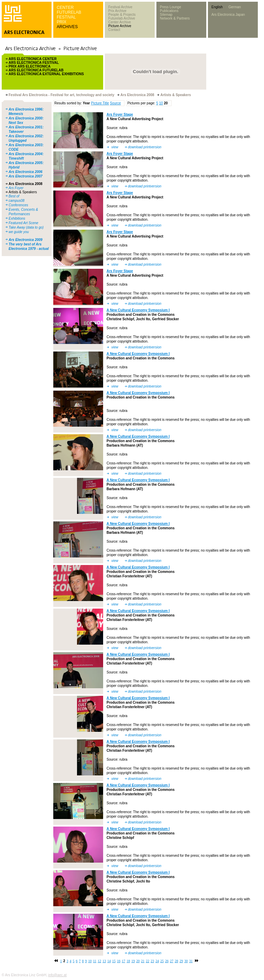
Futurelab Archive (122, 18)
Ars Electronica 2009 (25, 240)
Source (115, 103)
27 (172, 961)
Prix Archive (117, 11)
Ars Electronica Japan (228, 15)
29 (181, 961)
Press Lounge (170, 7)
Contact (114, 30)
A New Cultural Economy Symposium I (138, 310)
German (234, 7)
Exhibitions (17, 218)
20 (138, 961)
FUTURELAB (69, 12)
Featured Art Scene (23, 223)
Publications (169, 11)
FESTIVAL (66, 17)
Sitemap (166, 15)
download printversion (145, 147)
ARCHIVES (67, 27)
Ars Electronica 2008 (25, 184)
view (115, 147)
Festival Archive (120, 7)
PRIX (62, 22)
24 (157, 961)
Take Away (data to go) (26, 227)
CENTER (65, 8)
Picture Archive (120, 26)
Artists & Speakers (23, 192)
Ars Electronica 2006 (25, 172)
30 (186, 961)
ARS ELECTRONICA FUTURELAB (36, 70)
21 (143, 961)
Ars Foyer (16, 188)
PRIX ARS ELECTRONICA (30, 66)
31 (191, 961)
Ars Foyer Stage (120, 114)
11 (95, 961)
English (217, 7)
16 (119, 961)
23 (152, 961)
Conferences (18, 205)
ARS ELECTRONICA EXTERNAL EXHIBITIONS (46, 74)
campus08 (16, 201)
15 (114, 961)
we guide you (19, 232)
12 (99, 961)
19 (133, 961)
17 (123, 961)
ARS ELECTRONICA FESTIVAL (34, 63)
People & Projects (122, 15)
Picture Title (100, 103)
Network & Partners (175, 18)
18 (128, 961)
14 (109, 961)
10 (161, 103)
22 (147, 961)
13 (104, 961)
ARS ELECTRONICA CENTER (33, 59)
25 (162, 961)
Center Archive (120, 22)
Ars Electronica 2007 (25, 176)
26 (167, 961)
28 (176, 961)
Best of (14, 196)
